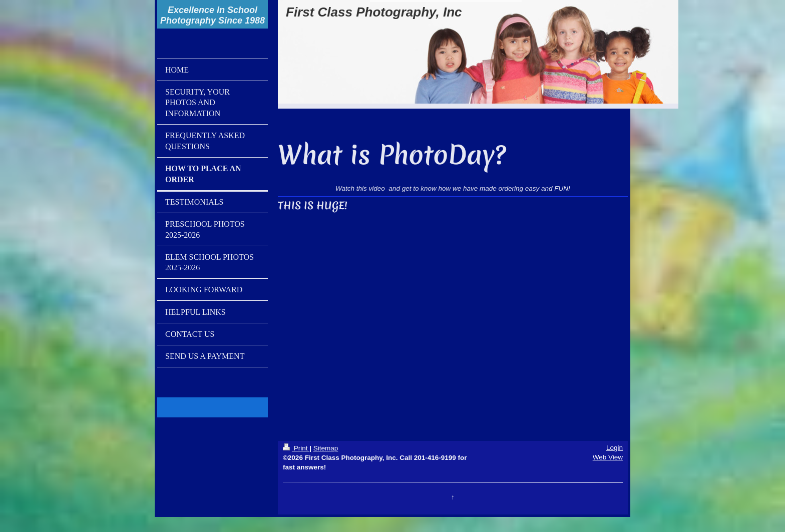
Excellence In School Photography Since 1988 (213, 15)
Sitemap (326, 448)
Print (296, 448)
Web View (608, 457)
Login (615, 448)
